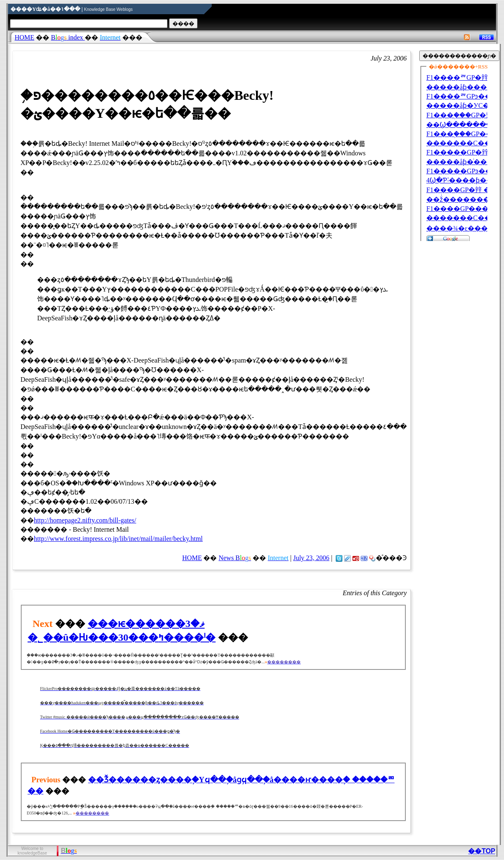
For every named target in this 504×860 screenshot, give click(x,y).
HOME (24, 37)
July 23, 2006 (311, 558)
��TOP (482, 851)
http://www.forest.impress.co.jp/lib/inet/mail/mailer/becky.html (118, 539)
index (68, 37)
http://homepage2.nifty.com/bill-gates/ (85, 520)
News (235, 558)
